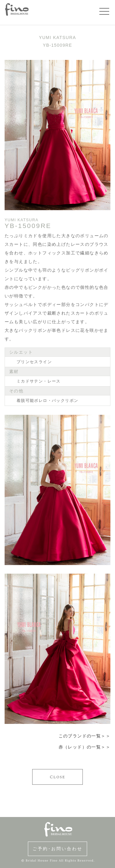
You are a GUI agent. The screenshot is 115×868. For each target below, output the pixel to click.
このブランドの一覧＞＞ (84, 736)
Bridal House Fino (42, 860)
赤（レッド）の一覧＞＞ (84, 747)
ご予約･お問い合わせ (57, 849)
